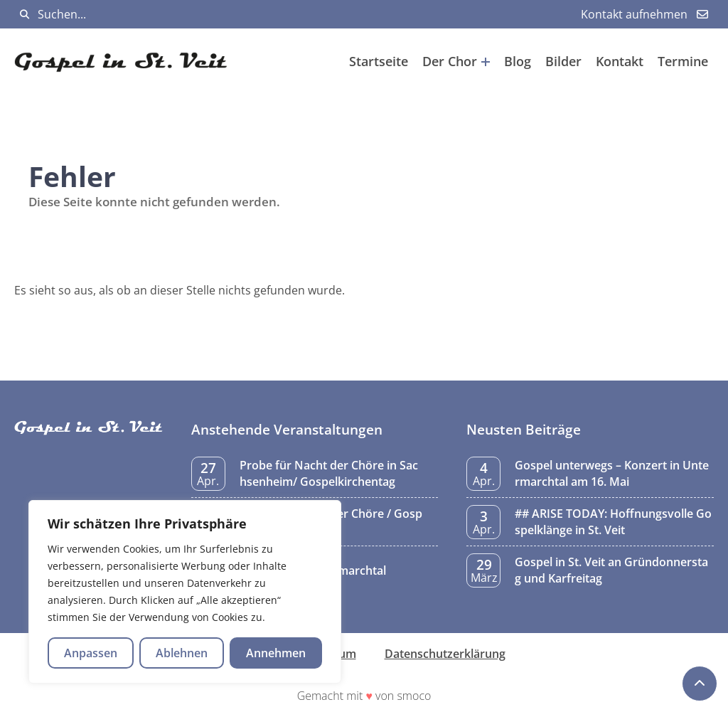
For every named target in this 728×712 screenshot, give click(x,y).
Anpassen (91, 653)
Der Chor (456, 61)
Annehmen (276, 653)
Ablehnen (182, 653)
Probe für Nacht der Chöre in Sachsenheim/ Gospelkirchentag (329, 473)
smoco (414, 696)
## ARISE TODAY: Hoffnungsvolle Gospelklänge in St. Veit (613, 521)
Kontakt (620, 61)
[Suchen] (25, 15)
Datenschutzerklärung (445, 654)
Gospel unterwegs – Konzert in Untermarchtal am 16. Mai (612, 473)
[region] (185, 592)
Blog (518, 61)
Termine (683, 61)
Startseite (379, 61)
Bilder (563, 61)
